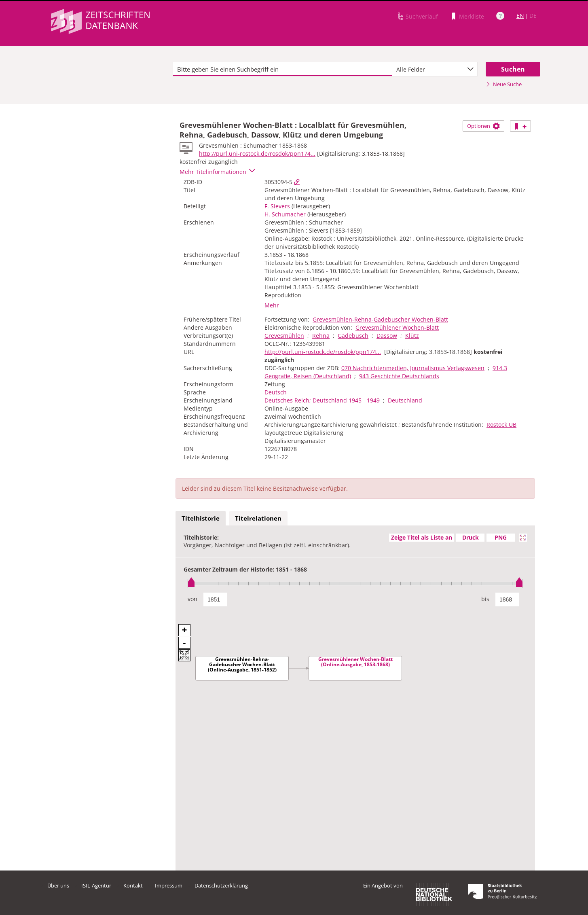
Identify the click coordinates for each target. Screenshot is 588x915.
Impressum (169, 885)
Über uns (58, 885)
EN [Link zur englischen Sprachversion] (520, 16)
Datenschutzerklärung (221, 885)
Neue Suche (504, 84)
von (192, 599)
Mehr (272, 305)
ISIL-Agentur (96, 885)
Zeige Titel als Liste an (422, 537)
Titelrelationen (258, 518)
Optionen (483, 126)
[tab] (201, 519)
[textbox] (282, 69)
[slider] (355, 584)
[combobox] (435, 69)
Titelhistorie (201, 518)
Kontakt (133, 885)
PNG (501, 537)
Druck (471, 537)
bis (485, 599)
